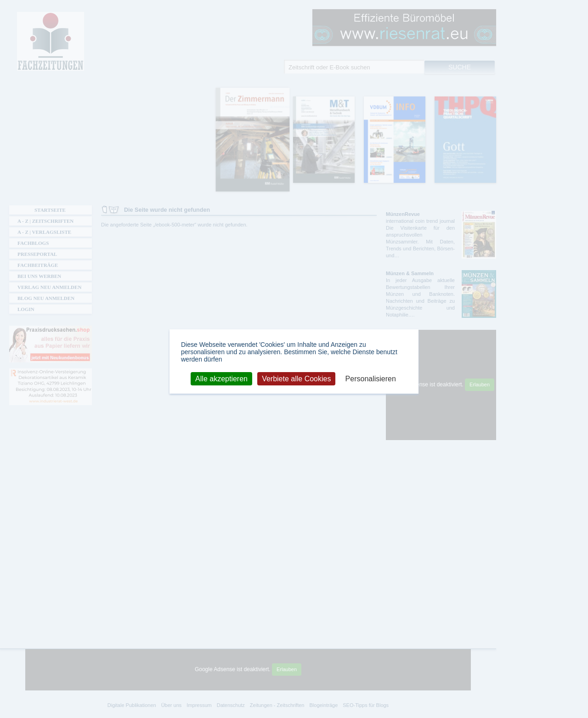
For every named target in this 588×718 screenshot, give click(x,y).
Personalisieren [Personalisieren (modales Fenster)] (371, 378)
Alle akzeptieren (221, 378)
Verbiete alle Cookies (296, 378)
